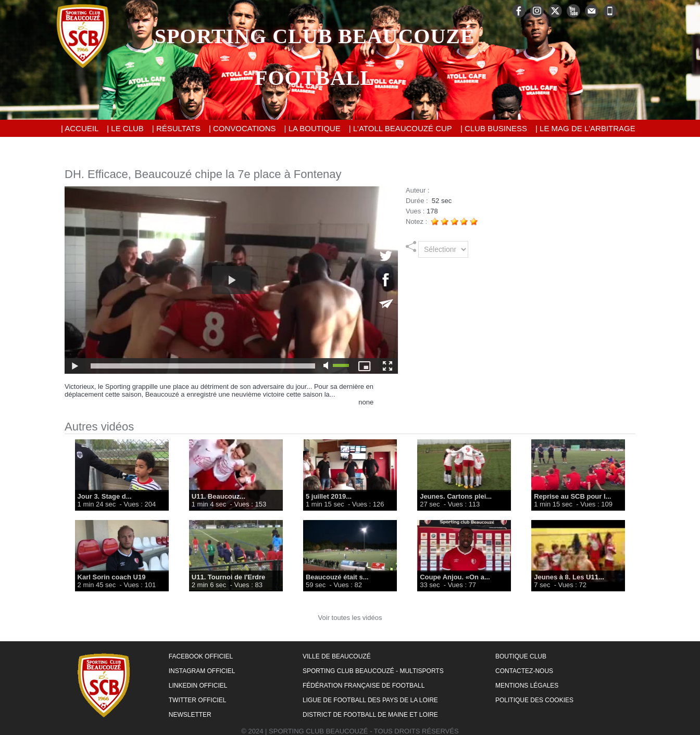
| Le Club (125, 128)
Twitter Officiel (198, 700)
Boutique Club (521, 656)
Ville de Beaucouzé (337, 656)
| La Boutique (312, 128)
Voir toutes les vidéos (350, 618)
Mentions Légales (527, 686)
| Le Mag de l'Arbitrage (585, 128)
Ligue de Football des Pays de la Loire (370, 700)
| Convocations (242, 128)
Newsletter (190, 715)
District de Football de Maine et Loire (370, 715)
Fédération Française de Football (364, 686)
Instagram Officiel (202, 671)
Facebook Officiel (201, 656)
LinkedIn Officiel (198, 686)
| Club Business (494, 128)
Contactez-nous (524, 671)
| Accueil (80, 128)
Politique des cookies (534, 700)
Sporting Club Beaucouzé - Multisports (373, 671)
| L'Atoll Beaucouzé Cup (401, 128)
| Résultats (176, 128)
